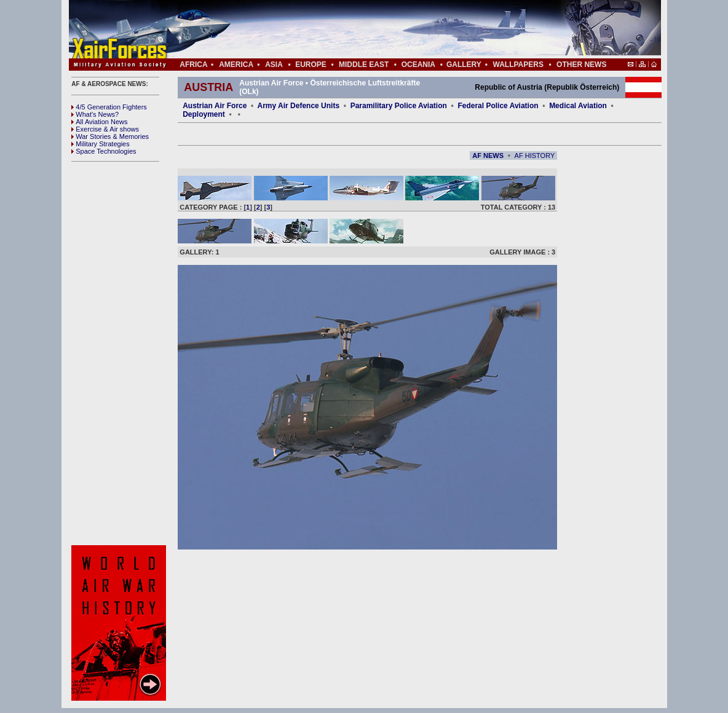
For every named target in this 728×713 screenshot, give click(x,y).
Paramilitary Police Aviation (400, 106)
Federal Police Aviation (498, 106)
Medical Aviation (578, 106)
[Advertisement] (402, 30)
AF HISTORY (535, 156)
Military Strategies (100, 144)
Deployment (204, 114)
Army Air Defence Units (299, 106)
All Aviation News (99, 122)
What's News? (95, 114)
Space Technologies (104, 151)
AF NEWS (488, 156)
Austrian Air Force (215, 106)
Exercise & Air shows (105, 129)
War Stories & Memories (110, 136)
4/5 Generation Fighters (110, 107)
